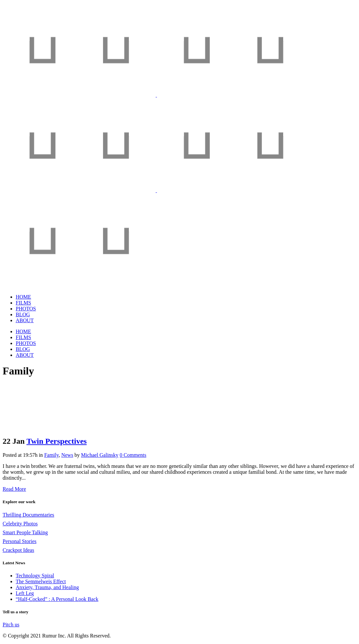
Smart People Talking (25, 532)
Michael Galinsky (100, 455)
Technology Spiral (35, 576)
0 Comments (133, 455)
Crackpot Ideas (18, 550)
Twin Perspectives (57, 441)
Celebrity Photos (20, 524)
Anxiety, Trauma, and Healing (47, 587)
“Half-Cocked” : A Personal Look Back (57, 599)
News (67, 455)
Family (51, 455)
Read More (14, 489)
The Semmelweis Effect (41, 581)
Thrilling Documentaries (28, 515)
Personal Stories (20, 541)
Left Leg (25, 593)
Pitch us (11, 625)
